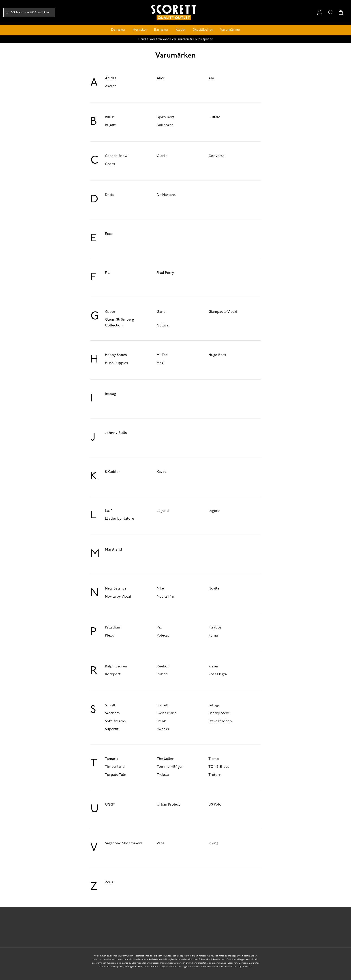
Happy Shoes (116, 355)
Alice (161, 78)
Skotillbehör (203, 30)
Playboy (215, 628)
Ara (211, 78)
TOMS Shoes (219, 767)
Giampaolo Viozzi (223, 312)
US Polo (215, 805)
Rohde (162, 674)
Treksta (163, 775)
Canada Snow (116, 156)
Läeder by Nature (120, 519)
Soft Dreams (115, 721)
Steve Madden (220, 721)
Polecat (163, 636)
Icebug (110, 394)
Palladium (113, 628)
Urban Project (168, 805)
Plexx (109, 636)
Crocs (110, 164)
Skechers (112, 713)
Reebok (163, 667)
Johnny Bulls (116, 433)
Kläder (181, 30)
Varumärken (230, 30)
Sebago (214, 706)
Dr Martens (166, 195)
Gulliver (163, 326)
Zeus (109, 882)
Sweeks (163, 729)
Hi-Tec (162, 355)
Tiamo (214, 759)
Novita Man (166, 597)
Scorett (163, 706)
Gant (161, 312)
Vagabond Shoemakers (124, 843)
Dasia (109, 195)
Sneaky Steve (219, 713)
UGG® (110, 805)
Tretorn (215, 775)
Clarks (162, 156)
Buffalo (214, 117)
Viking (213, 843)
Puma (213, 636)
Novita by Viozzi (118, 597)
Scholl (110, 706)
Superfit (112, 729)
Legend (163, 511)
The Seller (165, 759)
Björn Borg (166, 117)
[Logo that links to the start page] (174, 12)
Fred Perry (165, 273)
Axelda (111, 86)
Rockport (113, 674)
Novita (214, 589)
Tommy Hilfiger (170, 767)
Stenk (161, 721)
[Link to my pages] (320, 12)
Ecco (109, 234)
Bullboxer (165, 125)
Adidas (111, 78)
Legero (214, 511)
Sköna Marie (167, 713)
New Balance (116, 589)
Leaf (108, 511)
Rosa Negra (218, 674)
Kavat (161, 472)
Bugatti (111, 125)
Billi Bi (110, 117)
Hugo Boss (217, 355)
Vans (161, 843)
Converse (216, 156)
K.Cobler (112, 472)
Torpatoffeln (116, 775)
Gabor (110, 312)
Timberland (115, 767)
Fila (108, 273)
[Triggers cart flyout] (341, 12)
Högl (161, 363)
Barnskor (161, 30)
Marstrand (113, 550)
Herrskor (140, 30)
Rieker (214, 667)
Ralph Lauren (116, 667)
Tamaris (111, 759)
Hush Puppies (116, 363)
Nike (160, 589)
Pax (159, 628)
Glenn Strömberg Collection (119, 323)
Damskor (118, 30)
